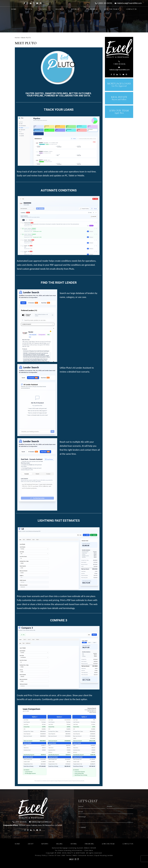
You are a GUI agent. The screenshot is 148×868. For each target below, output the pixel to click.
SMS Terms (67, 855)
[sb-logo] (119, 48)
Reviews (43, 9)
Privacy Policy (41, 855)
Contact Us (131, 9)
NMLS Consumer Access (83, 855)
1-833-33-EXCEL (105, 3)
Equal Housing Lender (104, 855)
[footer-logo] (33, 808)
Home (14, 9)
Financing (91, 9)
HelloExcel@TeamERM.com (130, 3)
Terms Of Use (54, 855)
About (28, 9)
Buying (74, 9)
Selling (59, 9)
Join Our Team (111, 9)
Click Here (89, 850)
